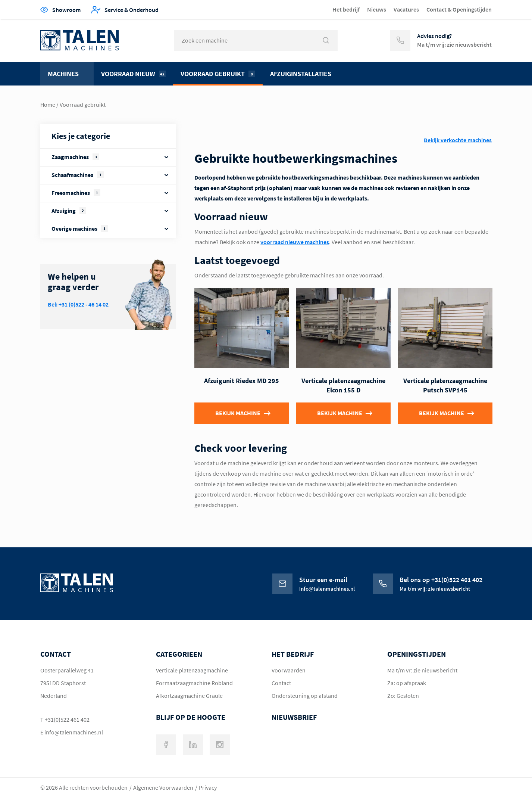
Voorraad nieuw (133, 74)
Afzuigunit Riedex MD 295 (242, 381)
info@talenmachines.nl (74, 732)
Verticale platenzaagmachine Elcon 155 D (343, 385)
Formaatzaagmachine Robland (194, 683)
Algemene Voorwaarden (163, 787)
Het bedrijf (346, 9)
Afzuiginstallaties (301, 74)
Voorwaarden (289, 670)
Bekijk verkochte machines (458, 140)
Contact (281, 683)
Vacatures (406, 9)
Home (48, 105)
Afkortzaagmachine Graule (189, 696)
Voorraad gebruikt (218, 74)
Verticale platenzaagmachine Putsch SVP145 (445, 385)
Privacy (208, 787)
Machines (63, 74)
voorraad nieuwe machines (295, 242)
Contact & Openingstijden (459, 9)
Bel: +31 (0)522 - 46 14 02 (78, 304)
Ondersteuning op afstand (305, 696)
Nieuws (377, 9)
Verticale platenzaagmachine (192, 670)
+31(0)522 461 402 (67, 719)
